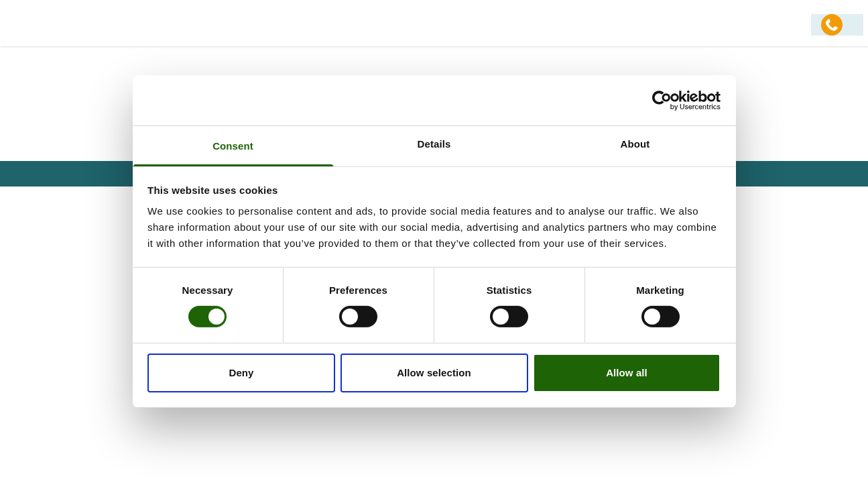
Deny (241, 373)
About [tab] (635, 144)
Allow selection (434, 373)
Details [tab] (434, 144)
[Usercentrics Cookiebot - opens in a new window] (662, 100)
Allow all (627, 373)
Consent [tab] (233, 146)
